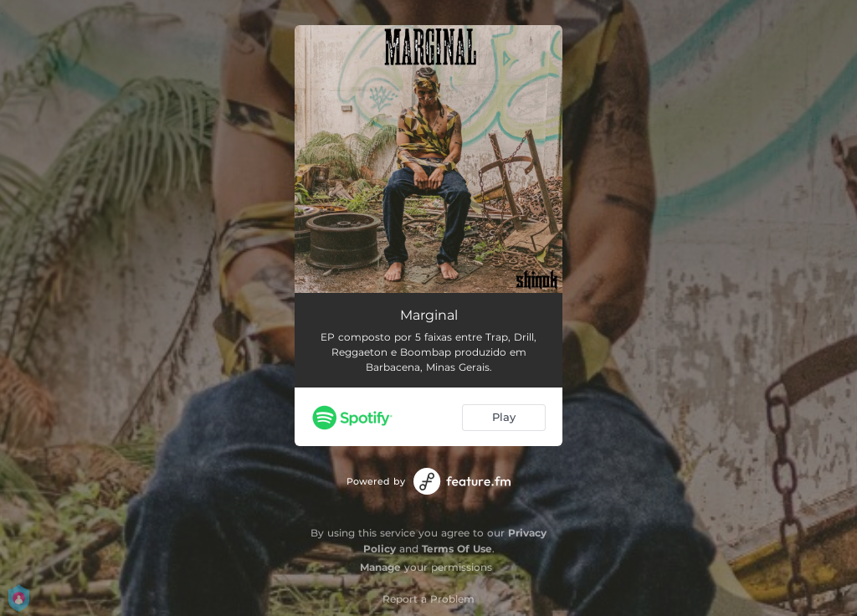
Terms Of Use (457, 549)
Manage (380, 567)
